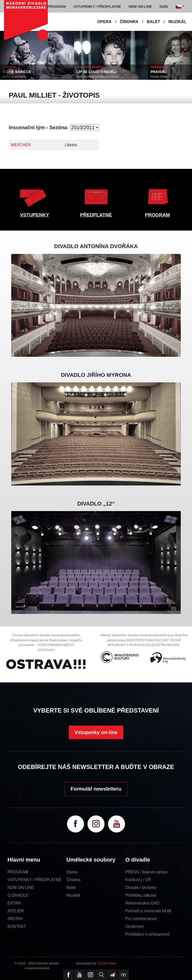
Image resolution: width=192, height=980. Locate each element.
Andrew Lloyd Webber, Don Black (98, 77)
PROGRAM (157, 215)
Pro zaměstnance (141, 919)
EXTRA (14, 903)
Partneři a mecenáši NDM (148, 911)
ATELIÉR (16, 911)
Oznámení (135, 926)
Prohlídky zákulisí (141, 895)
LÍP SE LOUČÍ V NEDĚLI (96, 72)
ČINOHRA (129, 22)
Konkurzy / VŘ (138, 880)
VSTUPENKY (34, 215)
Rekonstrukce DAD (142, 903)
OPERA (104, 22)
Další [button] (164, 7)
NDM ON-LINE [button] (140, 7)
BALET (153, 22)
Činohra (73, 880)
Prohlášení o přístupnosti (148, 934)
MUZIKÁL (177, 22)
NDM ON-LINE (21, 888)
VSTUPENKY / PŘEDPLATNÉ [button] (97, 7)
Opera (72, 872)
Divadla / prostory (141, 888)
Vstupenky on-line (96, 732)
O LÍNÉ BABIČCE (17, 72)
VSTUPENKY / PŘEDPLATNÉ (34, 880)
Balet (71, 888)
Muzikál (73, 895)
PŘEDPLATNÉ (96, 215)
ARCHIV (15, 919)
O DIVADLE (18, 895)
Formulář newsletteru (96, 789)
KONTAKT (17, 926)
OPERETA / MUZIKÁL (90, 67)
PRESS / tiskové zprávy (147, 872)
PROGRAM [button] (57, 7)
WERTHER (21, 145)
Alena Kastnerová (14, 77)
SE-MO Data (107, 963)
